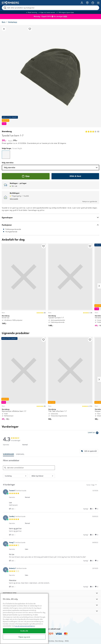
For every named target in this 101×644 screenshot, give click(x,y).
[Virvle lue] (24, 285)
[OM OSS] (50, 599)
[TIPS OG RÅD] (50, 605)
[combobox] (16, 476)
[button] (12, 509)
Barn (4, 22)
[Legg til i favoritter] (30, 29)
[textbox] (98, 486)
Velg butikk (14, 199)
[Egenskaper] (50, 217)
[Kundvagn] (93, 3)
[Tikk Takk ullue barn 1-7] (70, 379)
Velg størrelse (51, 168)
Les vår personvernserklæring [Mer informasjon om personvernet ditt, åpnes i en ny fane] (25, 626)
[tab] (89, 451)
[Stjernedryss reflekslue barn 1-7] (24, 379)
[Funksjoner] (50, 225)
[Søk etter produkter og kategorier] (51, 8)
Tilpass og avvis (24, 637)
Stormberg (7, 131)
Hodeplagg (13, 22)
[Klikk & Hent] (75, 176)
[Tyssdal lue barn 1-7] (6, 155)
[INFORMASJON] (50, 593)
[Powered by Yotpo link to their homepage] (94, 433)
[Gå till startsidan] (10, 3)
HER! (65, 16)
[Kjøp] (26, 176)
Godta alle (24, 631)
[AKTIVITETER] (50, 611)
